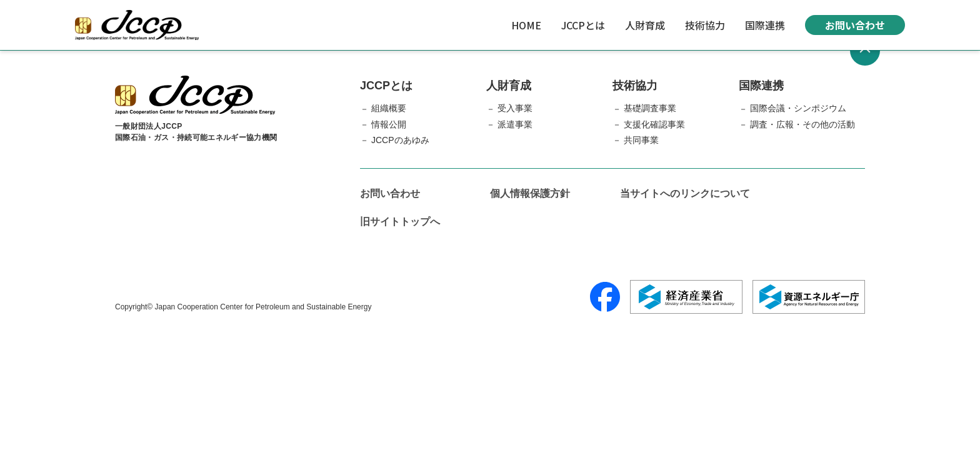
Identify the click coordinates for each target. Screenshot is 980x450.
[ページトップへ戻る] (865, 51)
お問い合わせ (855, 25)
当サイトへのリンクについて (685, 193)
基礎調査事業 (650, 108)
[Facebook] (605, 297)
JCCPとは (583, 25)
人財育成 (645, 25)
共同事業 (641, 140)
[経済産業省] (686, 297)
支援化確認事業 (654, 124)
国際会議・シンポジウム (798, 108)
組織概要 (389, 108)
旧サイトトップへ (400, 222)
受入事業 (515, 108)
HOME (526, 25)
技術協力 (705, 25)
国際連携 (765, 25)
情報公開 (389, 124)
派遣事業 (515, 124)
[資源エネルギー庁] (809, 297)
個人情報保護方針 (530, 193)
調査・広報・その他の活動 (802, 124)
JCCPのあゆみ (400, 140)
